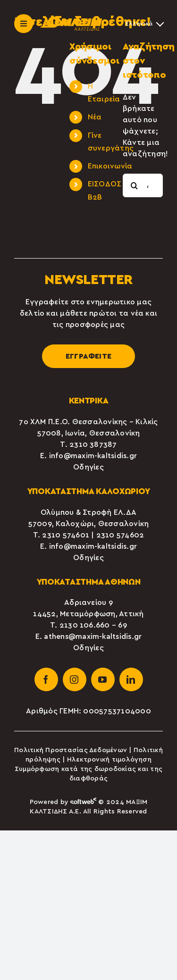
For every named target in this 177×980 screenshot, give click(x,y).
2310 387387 (93, 444)
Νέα (95, 117)
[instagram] (75, 679)
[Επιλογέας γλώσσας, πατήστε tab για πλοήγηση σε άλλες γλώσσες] (144, 24)
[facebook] (46, 679)
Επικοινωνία (110, 166)
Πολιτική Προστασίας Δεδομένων (71, 750)
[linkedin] (131, 679)
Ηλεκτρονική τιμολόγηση (109, 760)
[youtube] (103, 679)
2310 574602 (120, 535)
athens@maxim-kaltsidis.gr (93, 637)
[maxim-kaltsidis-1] (71, 20)
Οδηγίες (88, 467)
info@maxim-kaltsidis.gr (93, 456)
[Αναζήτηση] (135, 185)
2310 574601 (66, 535)
